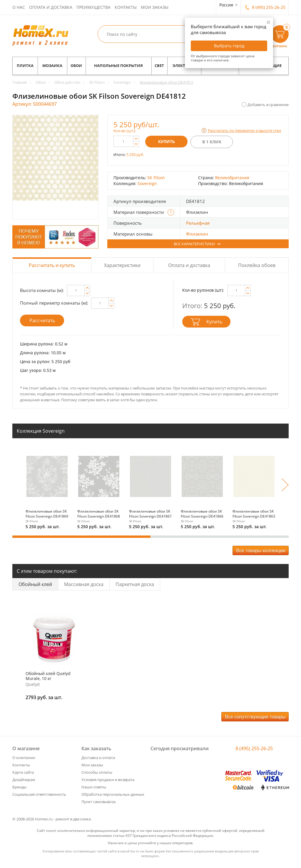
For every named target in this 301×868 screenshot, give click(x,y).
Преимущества (93, 7)
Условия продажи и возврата (108, 780)
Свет (159, 66)
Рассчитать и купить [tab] (52, 265)
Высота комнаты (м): (42, 290)
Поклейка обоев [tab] (257, 265)
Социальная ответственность (39, 794)
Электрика (184, 66)
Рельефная (198, 223)
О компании (24, 758)
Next (285, 485)
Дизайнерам (24, 780)
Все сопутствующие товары (255, 717)
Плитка (25, 66)
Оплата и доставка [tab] (189, 265)
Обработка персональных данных (113, 794)
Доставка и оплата (98, 758)
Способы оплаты (97, 772)
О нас (19, 7)
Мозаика (52, 66)
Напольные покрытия (118, 66)
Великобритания (232, 178)
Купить (167, 141)
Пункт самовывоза (98, 802)
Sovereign (147, 183)
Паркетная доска (135, 584)
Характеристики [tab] (122, 265)
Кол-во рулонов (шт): (203, 290)
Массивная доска (84, 584)
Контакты (126, 7)
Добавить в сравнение (268, 105)
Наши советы (94, 787)
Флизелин (197, 234)
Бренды (19, 787)
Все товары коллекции (261, 551)
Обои (76, 66)
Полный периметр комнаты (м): (54, 303)
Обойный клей (35, 584)
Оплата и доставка (51, 7)
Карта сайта (23, 772)
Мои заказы (155, 7)
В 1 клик (212, 142)
